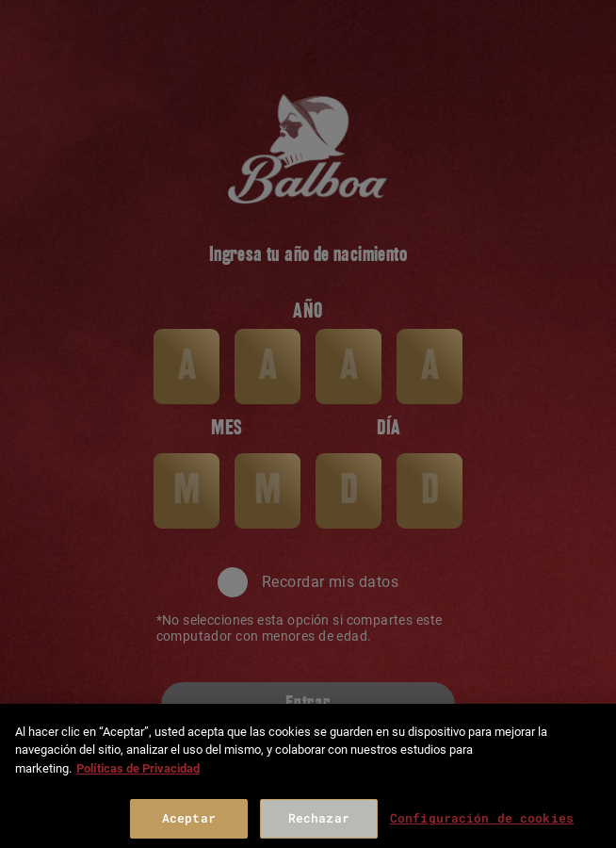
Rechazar (319, 818)
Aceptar (189, 818)
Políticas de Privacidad (138, 768)
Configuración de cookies (482, 818)
